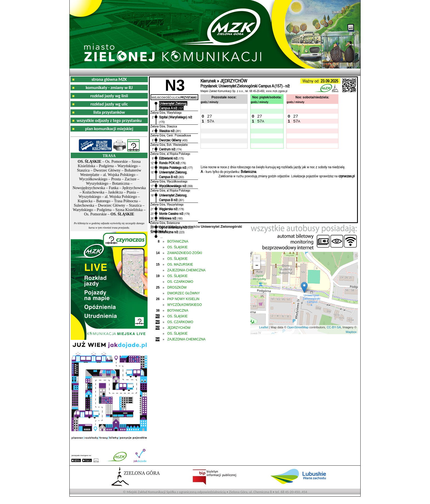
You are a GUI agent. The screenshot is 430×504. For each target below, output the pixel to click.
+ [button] (257, 258)
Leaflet (264, 327)
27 (210, 116)
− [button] (257, 266)
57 (210, 121)
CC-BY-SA (334, 327)
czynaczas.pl (346, 176)
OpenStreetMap (298, 327)
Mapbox (351, 332)
